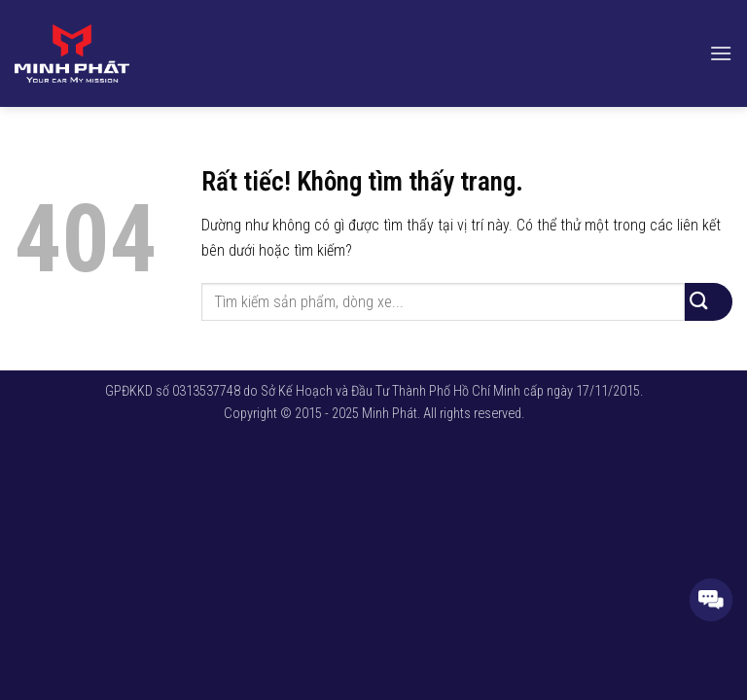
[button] (721, 53)
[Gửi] (709, 302)
